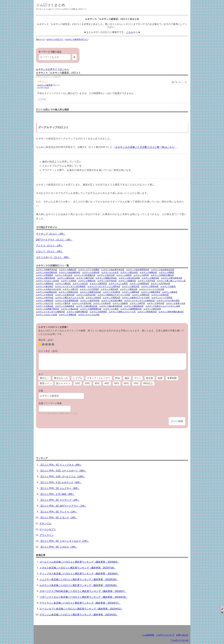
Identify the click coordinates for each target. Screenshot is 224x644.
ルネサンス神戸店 (137, 303)
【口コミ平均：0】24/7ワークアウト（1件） (63, 506)
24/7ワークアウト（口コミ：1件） (54, 240)
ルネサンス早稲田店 (45, 275)
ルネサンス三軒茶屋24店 (85, 275)
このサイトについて (165, 635)
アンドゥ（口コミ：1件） (50, 246)
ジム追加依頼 (148, 635)
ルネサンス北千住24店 (107, 281)
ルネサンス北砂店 (69, 281)
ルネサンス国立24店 (66, 278)
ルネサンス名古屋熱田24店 (67, 301)
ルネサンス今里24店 (102, 303)
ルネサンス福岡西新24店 (131, 309)
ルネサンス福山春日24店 (87, 306)
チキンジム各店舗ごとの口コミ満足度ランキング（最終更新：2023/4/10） (79, 615)
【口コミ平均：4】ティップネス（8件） (61, 465)
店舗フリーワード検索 (50, 403)
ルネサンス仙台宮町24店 (47, 272)
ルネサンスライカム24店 (89, 315)
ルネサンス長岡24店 (111, 298)
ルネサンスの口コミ (55, 39)
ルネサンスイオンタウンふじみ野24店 (104, 286)
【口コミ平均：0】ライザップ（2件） (60, 500)
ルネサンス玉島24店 (45, 306)
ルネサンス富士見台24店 (129, 278)
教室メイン (46, 383)
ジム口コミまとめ (51, 5)
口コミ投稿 (177, 421)
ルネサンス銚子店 (70, 289)
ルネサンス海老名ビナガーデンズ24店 (114, 295)
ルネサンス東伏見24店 (46, 278)
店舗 (41, 391)
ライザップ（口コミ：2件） (51, 234)
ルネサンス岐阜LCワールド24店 (136, 298)
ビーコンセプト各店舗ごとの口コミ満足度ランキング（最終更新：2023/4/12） (81, 609)
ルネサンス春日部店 (45, 286)
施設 (127, 378)
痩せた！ (45, 378)
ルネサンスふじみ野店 (118, 284)
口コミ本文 (49, 351)
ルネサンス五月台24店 (86, 295)
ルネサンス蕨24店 (63, 284)
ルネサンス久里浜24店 (65, 295)
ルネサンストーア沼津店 (162, 298)
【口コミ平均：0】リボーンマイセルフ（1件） (64, 541)
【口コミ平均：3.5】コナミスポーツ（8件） (63, 471)
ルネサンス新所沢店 (98, 284)
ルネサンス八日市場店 (89, 289)
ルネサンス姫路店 (120, 303)
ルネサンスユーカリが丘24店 (152, 289)
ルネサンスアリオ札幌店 (89, 270)
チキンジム (45, 523)
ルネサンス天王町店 (112, 292)
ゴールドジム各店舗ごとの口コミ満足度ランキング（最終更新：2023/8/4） (79, 562)
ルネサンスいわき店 (110, 272)
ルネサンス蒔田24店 (141, 295)
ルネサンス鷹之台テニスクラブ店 (70, 298)
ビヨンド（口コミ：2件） (50, 251)
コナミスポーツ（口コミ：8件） (53, 257)
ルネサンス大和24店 (45, 295)
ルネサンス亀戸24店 (85, 278)
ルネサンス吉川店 (80, 284)
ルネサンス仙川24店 (106, 275)
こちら (130, 32)
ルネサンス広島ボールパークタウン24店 (163, 306)
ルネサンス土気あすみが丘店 (48, 289)
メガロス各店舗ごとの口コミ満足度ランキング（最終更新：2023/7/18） (78, 568)
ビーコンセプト (48, 529)
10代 (78, 383)
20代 (87, 383)
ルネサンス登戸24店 (45, 298)
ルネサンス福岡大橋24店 (77, 312)
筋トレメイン (63, 383)
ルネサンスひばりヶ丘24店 (48, 281)
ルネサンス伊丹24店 (156, 303)
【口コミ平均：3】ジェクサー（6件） (60, 488)
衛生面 (150, 378)
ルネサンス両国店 (167, 272)
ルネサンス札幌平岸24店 (47, 270)
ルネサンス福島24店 (148, 272)
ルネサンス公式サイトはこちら (52, 69)
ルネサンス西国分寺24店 (106, 278)
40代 (107, 383)
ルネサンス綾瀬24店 (127, 281)
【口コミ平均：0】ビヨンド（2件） (58, 518)
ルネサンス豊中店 (63, 303)
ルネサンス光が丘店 (64, 275)
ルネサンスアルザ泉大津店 (168, 301)
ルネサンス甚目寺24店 (90, 301)
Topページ (40, 39)
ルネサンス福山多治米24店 (111, 306)
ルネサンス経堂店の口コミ (77, 39)
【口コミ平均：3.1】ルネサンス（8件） (61, 482)
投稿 (222, 609)
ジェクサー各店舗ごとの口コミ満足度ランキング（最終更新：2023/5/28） (79, 579)
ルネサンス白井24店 (160, 295)
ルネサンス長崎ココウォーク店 (122, 312)
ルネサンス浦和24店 (45, 284)
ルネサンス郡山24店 (129, 272)
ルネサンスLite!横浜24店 (46, 292)
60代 (126, 383)
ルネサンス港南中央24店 (90, 292)
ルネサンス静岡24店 (45, 301)
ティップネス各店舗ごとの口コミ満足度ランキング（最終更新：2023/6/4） (79, 574)
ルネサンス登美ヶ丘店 (176, 303)
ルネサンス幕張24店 (129, 289)
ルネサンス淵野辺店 (131, 292)
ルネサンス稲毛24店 (131, 286)
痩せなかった (61, 378)
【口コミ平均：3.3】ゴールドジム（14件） (62, 477)
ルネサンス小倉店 (111, 309)
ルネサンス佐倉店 (168, 286)
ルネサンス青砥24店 (87, 281)
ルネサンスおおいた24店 (47, 315)
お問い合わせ (182, 635)
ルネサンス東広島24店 (134, 306)
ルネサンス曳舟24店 (150, 278)
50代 (117, 383)
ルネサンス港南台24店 (68, 292)
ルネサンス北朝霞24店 (139, 284)
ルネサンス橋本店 (170, 292)
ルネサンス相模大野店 (151, 292)
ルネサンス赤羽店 (141, 275)
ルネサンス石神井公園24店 (162, 275)
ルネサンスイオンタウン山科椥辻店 (140, 301)
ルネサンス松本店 (93, 298)
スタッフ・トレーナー (99, 378)
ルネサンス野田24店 (150, 286)
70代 (136, 383)
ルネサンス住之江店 (45, 303)
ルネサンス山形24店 (91, 272)
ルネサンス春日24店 (152, 309)
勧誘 (160, 378)
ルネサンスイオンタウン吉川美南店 (70, 286)
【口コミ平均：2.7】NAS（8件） (57, 494)
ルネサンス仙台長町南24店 (138, 270)
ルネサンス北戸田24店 (160, 284)
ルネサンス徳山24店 (70, 309)
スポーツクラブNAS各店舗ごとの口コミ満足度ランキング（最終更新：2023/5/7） (83, 591)
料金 (118, 378)
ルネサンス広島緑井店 (65, 306)
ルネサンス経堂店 (45, 85)
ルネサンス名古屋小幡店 (112, 301)
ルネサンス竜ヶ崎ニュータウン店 (171, 281)
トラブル (42, 99)
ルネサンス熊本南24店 (147, 312)
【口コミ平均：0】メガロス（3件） (58, 547)
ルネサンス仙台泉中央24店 (113, 270)
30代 (97, 383)
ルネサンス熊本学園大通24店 (171, 312)
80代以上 (148, 383)
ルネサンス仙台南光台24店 (163, 270)
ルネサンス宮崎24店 (68, 315)
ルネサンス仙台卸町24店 (70, 272)
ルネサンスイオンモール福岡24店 (50, 312)
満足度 (47, 340)
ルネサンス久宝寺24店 (82, 303)
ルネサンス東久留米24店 (172, 278)
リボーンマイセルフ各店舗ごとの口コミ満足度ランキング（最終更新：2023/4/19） (84, 597)
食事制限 (172, 378)
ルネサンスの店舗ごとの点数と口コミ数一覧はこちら (145, 147)
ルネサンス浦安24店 (109, 289)
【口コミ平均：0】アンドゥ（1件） (58, 512)
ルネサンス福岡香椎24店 (91, 309)
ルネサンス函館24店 (68, 270)
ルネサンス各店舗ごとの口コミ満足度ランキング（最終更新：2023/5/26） (79, 585)
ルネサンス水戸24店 (146, 281)
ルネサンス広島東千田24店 (48, 309)
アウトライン (47, 535)
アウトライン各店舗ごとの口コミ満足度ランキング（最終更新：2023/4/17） (80, 603)
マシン (138, 378)
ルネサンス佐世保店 (98, 312)
